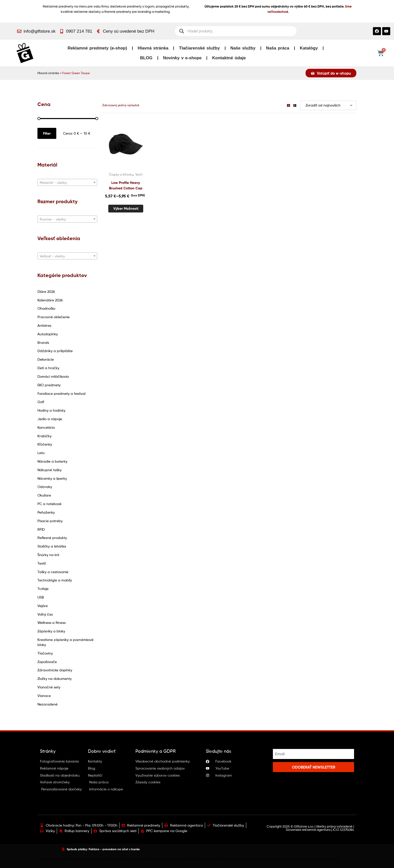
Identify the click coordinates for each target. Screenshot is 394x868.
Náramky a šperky (52, 478)
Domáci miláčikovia (53, 376)
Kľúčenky (45, 444)
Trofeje (43, 589)
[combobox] (67, 182)
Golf (41, 402)
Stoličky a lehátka (52, 546)
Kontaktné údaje (229, 58)
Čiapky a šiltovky (121, 174)
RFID (41, 529)
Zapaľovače (47, 662)
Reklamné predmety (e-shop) (97, 48)
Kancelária (46, 427)
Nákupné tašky (50, 470)
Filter (47, 133)
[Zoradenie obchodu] (328, 105)
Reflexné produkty (52, 538)
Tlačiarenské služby (199, 48)
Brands (43, 342)
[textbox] (67, 183)
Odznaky (45, 487)
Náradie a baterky (52, 461)
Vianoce (44, 696)
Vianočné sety (49, 687)
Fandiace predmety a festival (61, 393)
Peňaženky (46, 512)
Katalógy (309, 48)
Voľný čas (45, 614)
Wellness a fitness (52, 622)
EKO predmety (49, 385)
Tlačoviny (45, 653)
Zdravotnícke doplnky (55, 670)
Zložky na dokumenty (55, 679)
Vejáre (43, 606)
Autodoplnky (48, 334)
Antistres (44, 325)
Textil (42, 563)
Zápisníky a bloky (51, 631)
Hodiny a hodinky (51, 410)
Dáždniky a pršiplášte (55, 351)
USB (41, 597)
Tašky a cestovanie (53, 572)
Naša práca (278, 48)
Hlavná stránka (153, 48)
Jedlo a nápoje (50, 419)
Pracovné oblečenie (54, 317)
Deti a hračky (48, 368)
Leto (41, 453)
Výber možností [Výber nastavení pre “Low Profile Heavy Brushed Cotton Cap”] (126, 208)
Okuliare (44, 495)
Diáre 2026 (46, 291)
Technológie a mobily (55, 580)
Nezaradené (47, 704)
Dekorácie (46, 359)
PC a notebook (50, 504)
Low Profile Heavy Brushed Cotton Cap (126, 185)
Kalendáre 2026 (50, 300)
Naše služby (243, 48)
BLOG (146, 58)
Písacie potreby (50, 521)
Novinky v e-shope (182, 58)
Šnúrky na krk (48, 555)
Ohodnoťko (46, 308)
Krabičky (44, 436)
